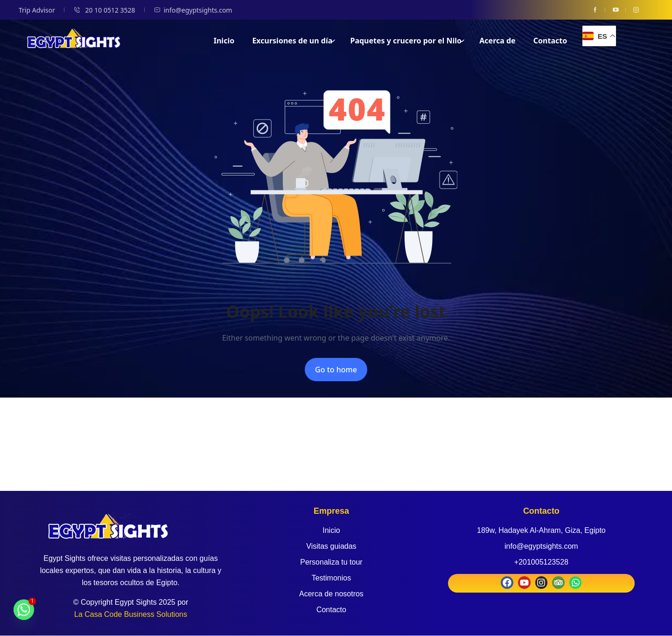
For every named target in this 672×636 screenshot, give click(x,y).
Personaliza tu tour (331, 562)
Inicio (224, 41)
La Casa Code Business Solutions (131, 614)
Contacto (550, 41)
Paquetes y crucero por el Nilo (407, 41)
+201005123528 (541, 562)
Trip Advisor (37, 10)
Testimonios (331, 578)
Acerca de (497, 41)
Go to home (336, 370)
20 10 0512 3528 (105, 10)
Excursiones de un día (294, 41)
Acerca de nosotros (331, 594)
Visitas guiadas (331, 546)
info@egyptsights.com (193, 10)
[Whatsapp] (24, 614)
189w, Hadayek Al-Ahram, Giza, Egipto (541, 530)
